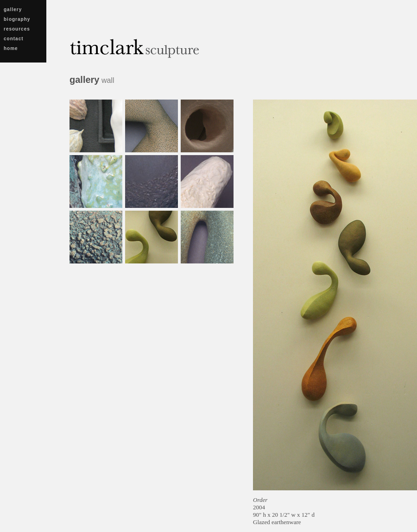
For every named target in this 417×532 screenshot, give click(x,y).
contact (14, 39)
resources (17, 29)
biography (17, 19)
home (11, 48)
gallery (13, 9)
